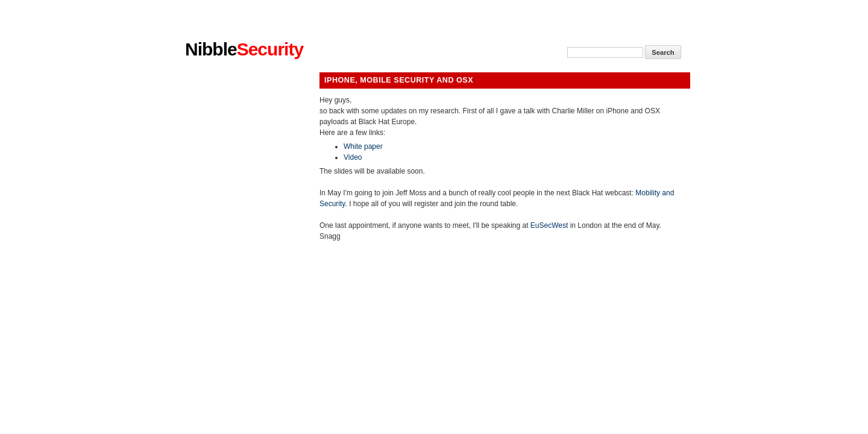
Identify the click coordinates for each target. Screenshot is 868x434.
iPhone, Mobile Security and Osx (399, 80)
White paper (363, 146)
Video (353, 157)
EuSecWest (549, 225)
